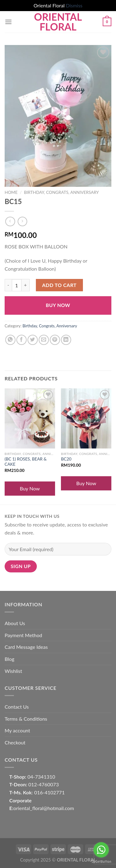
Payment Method (23, 635)
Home (11, 192)
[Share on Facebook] (21, 340)
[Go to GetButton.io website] (101, 862)
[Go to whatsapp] (101, 850)
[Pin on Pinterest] (55, 340)
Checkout (15, 742)
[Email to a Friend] (44, 340)
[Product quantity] (17, 285)
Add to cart (59, 285)
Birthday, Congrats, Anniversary (61, 192)
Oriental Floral (58, 22)
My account (17, 730)
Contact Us (17, 707)
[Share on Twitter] (33, 340)
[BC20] (86, 418)
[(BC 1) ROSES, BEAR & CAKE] (30, 418)
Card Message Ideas (26, 647)
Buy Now (58, 305)
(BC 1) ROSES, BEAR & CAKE (26, 462)
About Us (15, 623)
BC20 (66, 459)
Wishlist (13, 671)
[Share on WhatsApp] (10, 340)
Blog (9, 659)
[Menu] (8, 22)
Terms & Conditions (26, 719)
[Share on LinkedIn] (66, 340)
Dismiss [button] (74, 5)
